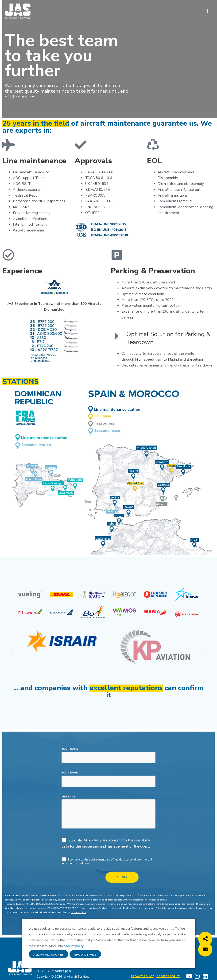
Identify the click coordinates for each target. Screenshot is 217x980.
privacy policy (79, 912)
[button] (11, 654)
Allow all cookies (48, 955)
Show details (85, 955)
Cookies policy (168, 976)
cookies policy (73, 946)
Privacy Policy (93, 841)
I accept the (75, 841)
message (68, 797)
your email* (71, 773)
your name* (71, 749)
